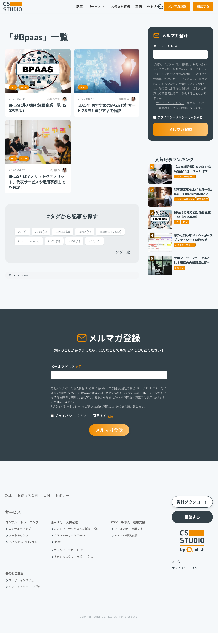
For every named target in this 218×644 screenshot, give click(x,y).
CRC (90, 242)
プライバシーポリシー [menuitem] (186, 579)
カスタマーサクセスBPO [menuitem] (69, 546)
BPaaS (24, 87)
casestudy (30, 242)
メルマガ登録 (174, 10)
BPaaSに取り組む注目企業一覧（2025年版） (37, 108)
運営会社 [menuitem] (177, 573)
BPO (13, 87)
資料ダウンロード (192, 513)
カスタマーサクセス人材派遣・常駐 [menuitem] (76, 540)
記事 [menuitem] (66, 10)
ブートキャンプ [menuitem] (18, 546)
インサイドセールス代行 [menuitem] (24, 598)
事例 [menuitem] (125, 10)
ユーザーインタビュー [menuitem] (23, 591)
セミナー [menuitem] (140, 10)
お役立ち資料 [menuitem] (107, 10)
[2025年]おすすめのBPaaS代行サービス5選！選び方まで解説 (107, 108)
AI (23, 232)
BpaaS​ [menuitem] (58, 553)
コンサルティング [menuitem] (20, 540)
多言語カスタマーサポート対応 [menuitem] (74, 568)
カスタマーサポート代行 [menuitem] (69, 561)
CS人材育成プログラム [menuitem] (23, 553)
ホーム (13, 286)
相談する (200, 10)
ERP (111, 242)
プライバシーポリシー (170, 103)
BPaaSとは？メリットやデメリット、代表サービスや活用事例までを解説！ (37, 182)
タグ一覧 (123, 263)
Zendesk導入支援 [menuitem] (126, 546)
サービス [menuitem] (83, 10)
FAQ (25, 252)
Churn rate (63, 242)
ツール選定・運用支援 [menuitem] (129, 540)
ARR (42, 232)
